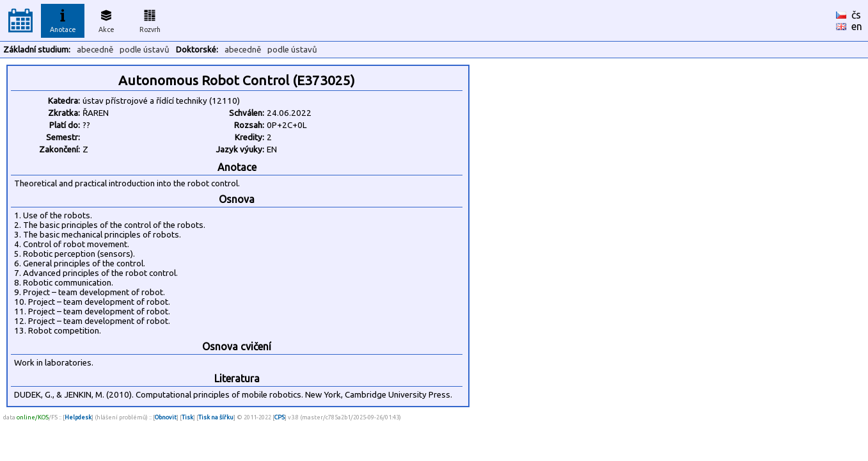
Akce (106, 19)
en (857, 26)
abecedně (95, 50)
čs (856, 15)
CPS (280, 417)
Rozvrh (150, 19)
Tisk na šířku (216, 417)
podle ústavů (145, 50)
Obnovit (166, 417)
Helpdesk (78, 417)
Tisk (187, 417)
